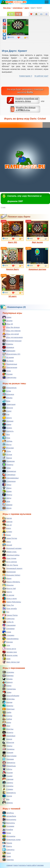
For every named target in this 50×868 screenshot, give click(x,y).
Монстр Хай (9, 588)
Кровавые (8, 347)
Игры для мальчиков (13, 337)
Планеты (8, 465)
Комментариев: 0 (26, 76)
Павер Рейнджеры (12, 602)
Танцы (7, 485)
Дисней (7, 545)
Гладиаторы (9, 689)
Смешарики (9, 625)
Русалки (8, 772)
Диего (7, 542)
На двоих (8, 361)
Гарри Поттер (10, 538)
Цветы (7, 498)
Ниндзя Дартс (13, 259)
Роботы (7, 769)
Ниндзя (7, 739)
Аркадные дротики (37, 259)
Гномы (7, 692)
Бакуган (7, 521)
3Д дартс (13, 286)
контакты (23, 865)
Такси (7, 853)
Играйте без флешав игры (26, 109)
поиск (16, 865)
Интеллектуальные (12, 341)
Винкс (7, 535)
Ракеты (7, 846)
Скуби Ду (8, 622)
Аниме (7, 317)
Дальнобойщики (11, 696)
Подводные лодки (11, 840)
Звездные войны (11, 555)
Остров (7, 454)
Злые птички (9, 558)
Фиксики (8, 642)
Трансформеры (10, 639)
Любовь (7, 441)
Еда (6, 414)
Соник (7, 632)
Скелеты (8, 783)
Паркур (7, 458)
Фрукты (7, 495)
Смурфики (8, 629)
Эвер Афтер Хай (11, 662)
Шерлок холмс (10, 655)
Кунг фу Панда (10, 565)
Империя (8, 421)
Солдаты (8, 786)
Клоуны (7, 716)
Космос (7, 428)
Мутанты (8, 732)
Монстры (8, 729)
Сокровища (9, 475)
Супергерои (9, 481)
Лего (6, 434)
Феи (6, 799)
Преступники (9, 756)
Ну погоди (8, 595)
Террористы (9, 793)
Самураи (8, 779)
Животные (8, 709)
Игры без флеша (11, 327)
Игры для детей (11, 334)
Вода (6, 401)
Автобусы (8, 813)
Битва (7, 391)
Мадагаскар (9, 572)
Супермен (8, 635)
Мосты (7, 444)
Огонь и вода (10, 598)
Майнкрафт (9, 351)
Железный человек (12, 548)
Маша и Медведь (11, 582)
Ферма (7, 491)
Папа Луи (8, 605)
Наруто (7, 592)
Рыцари (7, 776)
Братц (7, 528)
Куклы (7, 722)
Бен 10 (7, 525)
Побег (7, 468)
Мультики (8, 448)
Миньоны (8, 585)
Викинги (7, 682)
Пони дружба (10, 608)
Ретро (7, 371)
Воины (7, 686)
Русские (7, 374)
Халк (6, 645)
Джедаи (7, 702)
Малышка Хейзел (11, 575)
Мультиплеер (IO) (11, 354)
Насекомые (9, 736)
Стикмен (8, 789)
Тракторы (8, 860)
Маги (6, 726)
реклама (40, 865)
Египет (7, 411)
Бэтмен (7, 532)
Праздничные (10, 364)
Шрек (6, 659)
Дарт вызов (37, 232)
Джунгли (8, 408)
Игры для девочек (11, 331)
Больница (8, 394)
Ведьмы (7, 679)
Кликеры (8, 344)
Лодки (7, 833)
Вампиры (8, 675)
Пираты (7, 746)
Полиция (8, 752)
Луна (6, 438)
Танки (7, 856)
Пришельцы (9, 766)
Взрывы (7, 398)
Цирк (6, 501)
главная (9, 865)
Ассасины (8, 672)
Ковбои (7, 719)
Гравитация (9, 404)
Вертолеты (9, 823)
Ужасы (7, 488)
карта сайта (32, 865)
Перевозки (9, 461)
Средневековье (11, 478)
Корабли (8, 829)
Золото (7, 418)
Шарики (7, 505)
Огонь (7, 451)
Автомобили (9, 816)
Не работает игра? (41, 76)
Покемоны (8, 749)
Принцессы (9, 762)
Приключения (10, 367)
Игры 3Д (8, 324)
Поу (6, 612)
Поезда (7, 843)
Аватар (7, 518)
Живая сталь (9, 552)
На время (8, 357)
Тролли (7, 796)
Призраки (8, 759)
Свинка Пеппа (10, 615)
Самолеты (8, 850)
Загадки (7, 321)
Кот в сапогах (10, 562)
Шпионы (8, 803)
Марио (7, 578)
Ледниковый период (12, 568)
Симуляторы (9, 377)
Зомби (7, 712)
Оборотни (8, 742)
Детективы (9, 699)
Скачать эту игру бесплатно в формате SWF (24, 199)
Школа (7, 508)
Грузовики (8, 826)
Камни (7, 424)
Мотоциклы (9, 836)
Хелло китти (9, 649)
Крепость (8, 431)
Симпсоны (8, 618)
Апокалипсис (9, 388)
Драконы (8, 706)
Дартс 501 (13, 232)
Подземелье (9, 471)
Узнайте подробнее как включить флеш (27, 100)
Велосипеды (9, 819)
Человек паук (10, 652)
